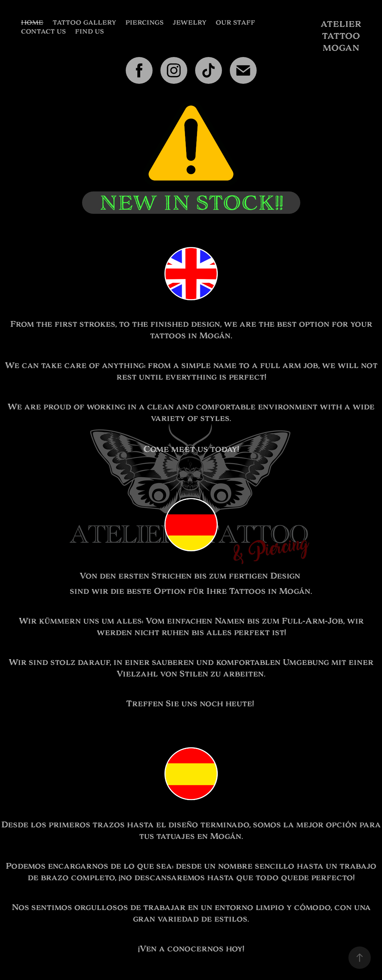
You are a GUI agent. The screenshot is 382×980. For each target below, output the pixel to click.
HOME (32, 23)
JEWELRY (190, 23)
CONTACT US (43, 31)
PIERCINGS (144, 23)
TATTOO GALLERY (84, 23)
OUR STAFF (235, 23)
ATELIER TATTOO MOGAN (342, 36)
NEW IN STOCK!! (191, 203)
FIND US (89, 31)
